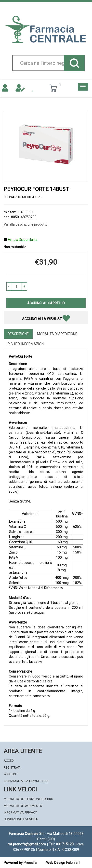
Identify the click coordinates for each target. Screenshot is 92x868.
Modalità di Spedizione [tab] (57, 334)
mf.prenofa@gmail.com (27, 844)
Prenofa (30, 863)
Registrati (12, 767)
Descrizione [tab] (18, 334)
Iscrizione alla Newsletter (26, 781)
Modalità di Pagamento (23, 806)
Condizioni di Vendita (21, 819)
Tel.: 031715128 (61, 844)
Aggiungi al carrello (46, 303)
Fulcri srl (73, 863)
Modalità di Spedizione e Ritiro (28, 799)
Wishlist (11, 774)
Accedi (9, 761)
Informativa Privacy (20, 812)
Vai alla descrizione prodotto (26, 224)
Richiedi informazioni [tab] (26, 344)
